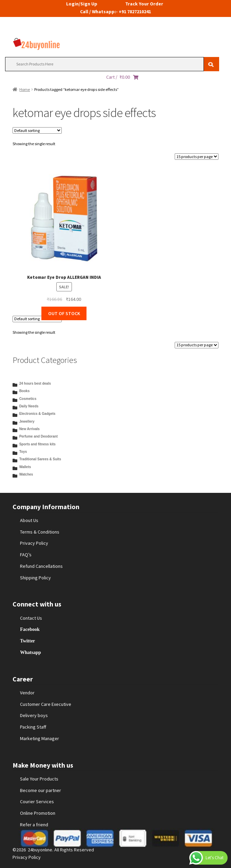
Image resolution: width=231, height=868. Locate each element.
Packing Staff (33, 727)
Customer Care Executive (46, 704)
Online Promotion (38, 813)
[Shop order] (37, 130)
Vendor (27, 693)
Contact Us (31, 618)
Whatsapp (30, 652)
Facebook (30, 629)
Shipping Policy (35, 578)
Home (25, 89)
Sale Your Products (39, 779)
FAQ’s (26, 555)
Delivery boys (34, 715)
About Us (29, 520)
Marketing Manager (40, 738)
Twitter (27, 641)
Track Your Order (144, 4)
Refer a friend (34, 825)
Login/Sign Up (82, 4)
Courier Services (37, 802)
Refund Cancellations (41, 566)
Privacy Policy (34, 543)
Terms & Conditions (40, 532)
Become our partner (41, 790)
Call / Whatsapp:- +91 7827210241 (116, 12)
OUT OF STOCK (64, 313)
